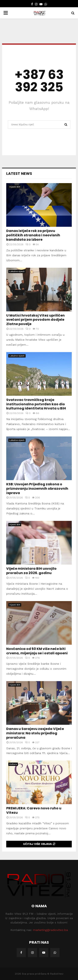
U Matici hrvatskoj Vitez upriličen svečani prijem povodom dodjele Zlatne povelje (35, 320)
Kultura (13, 764)
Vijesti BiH (15, 187)
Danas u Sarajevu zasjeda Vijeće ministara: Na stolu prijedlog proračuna (35, 733)
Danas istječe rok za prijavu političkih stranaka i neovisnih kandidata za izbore (33, 235)
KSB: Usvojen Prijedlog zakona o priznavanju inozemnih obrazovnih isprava (37, 489)
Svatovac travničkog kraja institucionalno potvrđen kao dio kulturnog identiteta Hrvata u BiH (36, 404)
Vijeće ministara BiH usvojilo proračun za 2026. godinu (31, 571)
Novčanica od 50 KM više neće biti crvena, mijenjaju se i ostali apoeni (37, 651)
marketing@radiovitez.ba (50, 930)
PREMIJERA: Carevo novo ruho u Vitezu (34, 810)
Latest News (19, 173)
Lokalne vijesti (17, 271)
